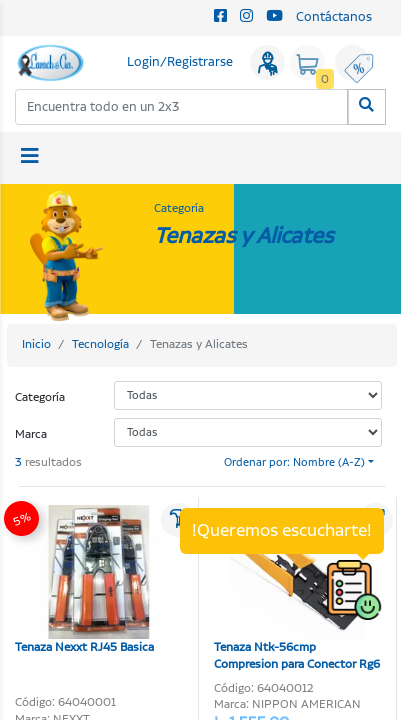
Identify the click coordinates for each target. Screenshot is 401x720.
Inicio (36, 344)
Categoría (40, 397)
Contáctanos (334, 17)
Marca (31, 434)
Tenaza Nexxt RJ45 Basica (90, 580)
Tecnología (100, 344)
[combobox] (182, 106)
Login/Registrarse (180, 62)
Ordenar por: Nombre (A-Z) (294, 463)
